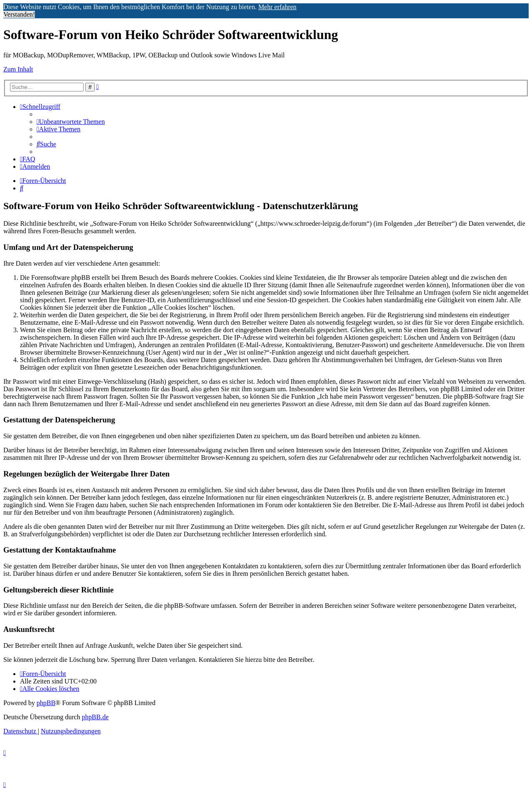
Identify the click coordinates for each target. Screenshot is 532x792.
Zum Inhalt (18, 69)
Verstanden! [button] (19, 14)
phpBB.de (95, 717)
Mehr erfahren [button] (277, 7)
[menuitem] (71, 122)
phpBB (46, 703)
